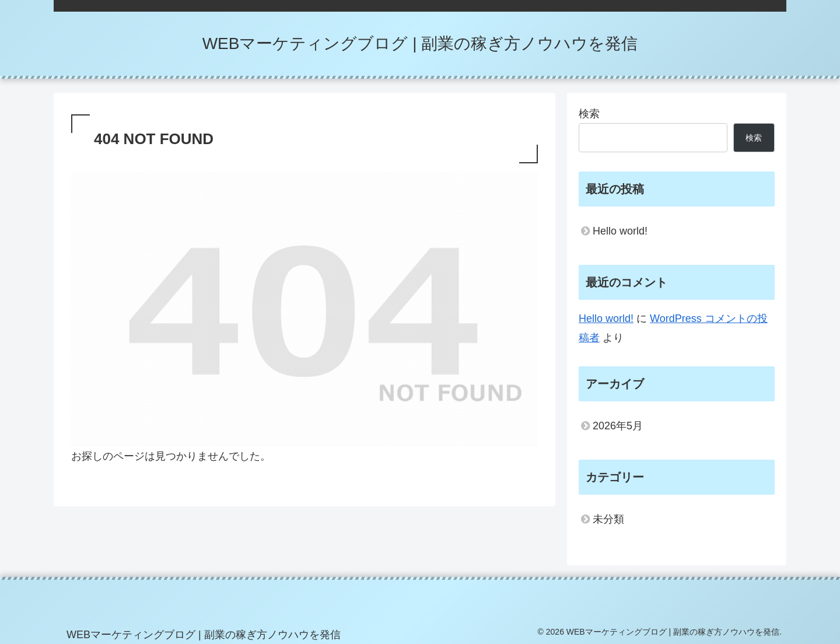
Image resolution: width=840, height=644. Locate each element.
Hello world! (620, 231)
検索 (589, 114)
